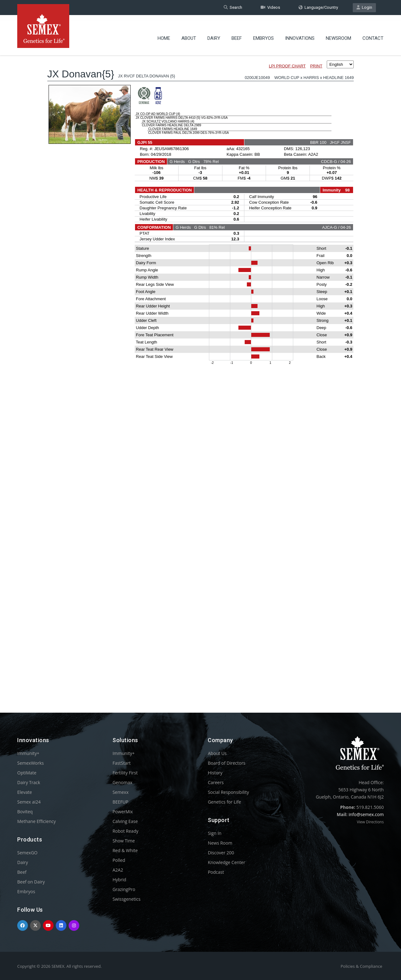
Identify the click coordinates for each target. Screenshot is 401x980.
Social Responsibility (228, 792)
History (215, 773)
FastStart (122, 763)
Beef (237, 33)
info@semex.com (366, 814)
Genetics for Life (224, 802)
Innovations (300, 33)
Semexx (120, 792)
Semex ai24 (29, 802)
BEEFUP (120, 802)
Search (233, 7)
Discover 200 (221, 853)
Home (164, 33)
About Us (217, 753)
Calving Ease (125, 821)
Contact (373, 33)
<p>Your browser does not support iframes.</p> (200, 369)
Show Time (124, 841)
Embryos (263, 33)
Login (364, 7)
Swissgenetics (126, 899)
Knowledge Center (226, 862)
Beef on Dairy (31, 882)
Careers (216, 782)
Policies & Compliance (361, 966)
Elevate (25, 792)
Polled (119, 860)
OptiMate (27, 773)
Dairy (214, 33)
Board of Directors (227, 763)
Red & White (125, 850)
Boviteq (25, 812)
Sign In (215, 833)
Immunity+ (28, 753)
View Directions (370, 822)
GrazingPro (124, 889)
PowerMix (123, 812)
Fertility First (125, 773)
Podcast (216, 872)
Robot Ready (125, 831)
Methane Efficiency (36, 821)
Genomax (122, 782)
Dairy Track (29, 782)
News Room (220, 843)
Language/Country (318, 7)
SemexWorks (31, 763)
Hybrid (119, 880)
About (189, 33)
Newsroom (339, 33)
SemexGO (27, 853)
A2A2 (118, 870)
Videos (270, 7)
